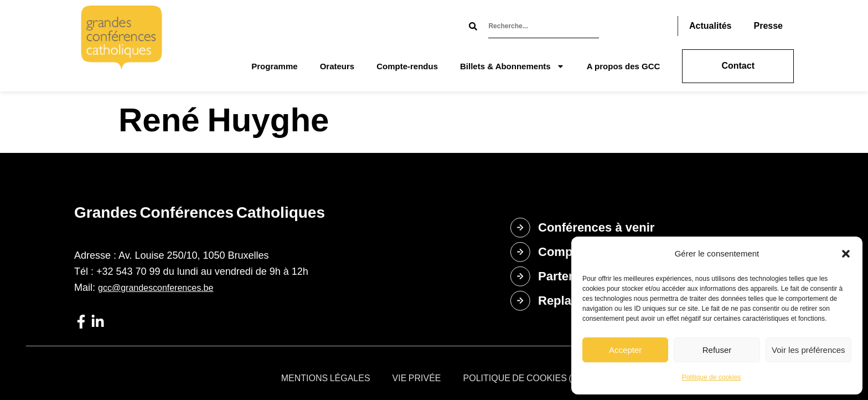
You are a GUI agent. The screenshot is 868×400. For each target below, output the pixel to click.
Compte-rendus (407, 66)
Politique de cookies (712, 377)
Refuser (717, 350)
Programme (274, 66)
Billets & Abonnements (512, 66)
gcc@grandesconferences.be (156, 288)
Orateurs (337, 66)
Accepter (625, 350)
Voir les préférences (808, 350)
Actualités (710, 26)
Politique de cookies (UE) (525, 378)
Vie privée (417, 378)
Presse (769, 26)
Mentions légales (326, 378)
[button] (846, 254)
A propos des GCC (624, 66)
